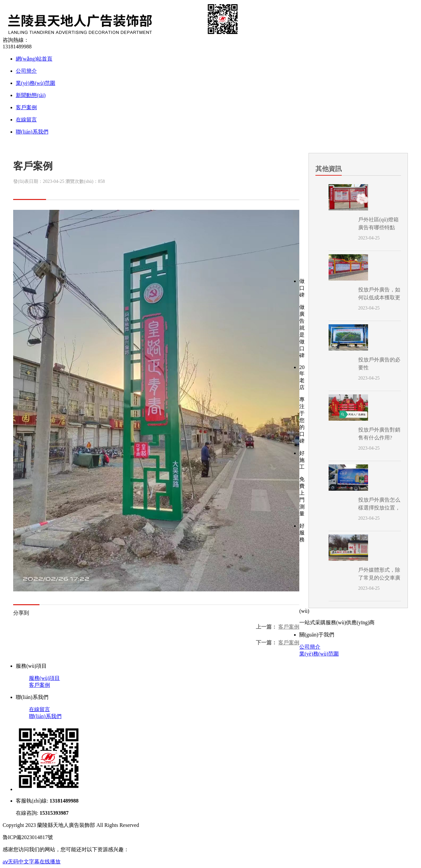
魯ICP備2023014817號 (28, 837)
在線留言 (26, 120)
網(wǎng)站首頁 (34, 59)
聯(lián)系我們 (32, 132)
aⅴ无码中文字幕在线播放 (32, 862)
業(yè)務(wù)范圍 (36, 83)
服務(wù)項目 (44, 678)
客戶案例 (26, 107)
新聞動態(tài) (31, 95)
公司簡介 (26, 71)
